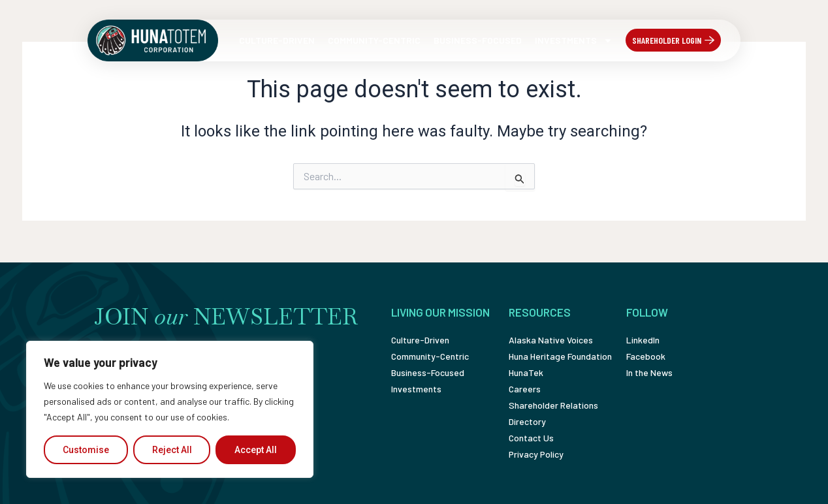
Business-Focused (478, 40)
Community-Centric (374, 40)
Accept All (256, 450)
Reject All (172, 450)
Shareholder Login (667, 40)
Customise (86, 450)
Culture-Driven (277, 40)
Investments (574, 40)
